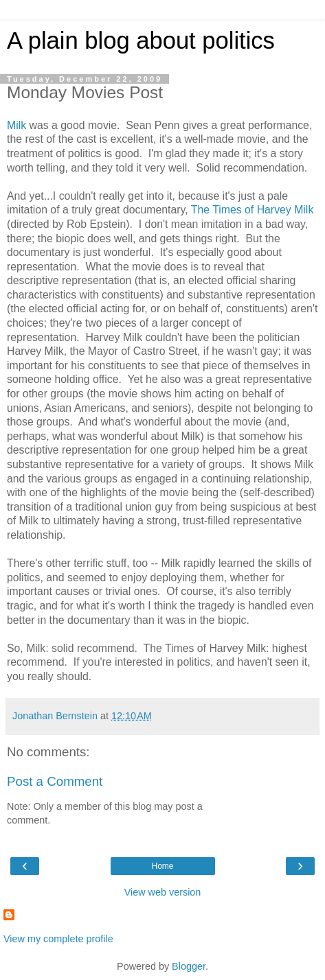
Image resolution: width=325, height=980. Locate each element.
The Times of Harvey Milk (253, 210)
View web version (163, 892)
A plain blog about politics (141, 40)
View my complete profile (58, 939)
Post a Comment (55, 781)
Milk (16, 125)
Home (162, 866)
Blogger (189, 966)
